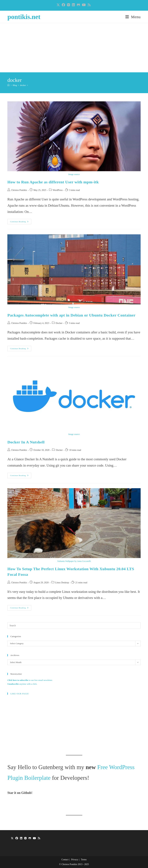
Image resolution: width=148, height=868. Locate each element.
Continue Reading (21, 222)
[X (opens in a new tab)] (59, 5)
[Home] (8, 85)
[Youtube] (34, 838)
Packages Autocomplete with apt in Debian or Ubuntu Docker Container (71, 315)
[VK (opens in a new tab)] (69, 5)
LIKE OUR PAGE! (20, 694)
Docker (59, 323)
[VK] (25, 838)
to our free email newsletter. (30, 680)
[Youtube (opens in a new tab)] (84, 5)
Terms (84, 860)
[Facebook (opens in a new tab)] (63, 5)
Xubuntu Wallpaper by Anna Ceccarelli (74, 561)
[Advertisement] (74, 48)
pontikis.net (24, 17)
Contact (65, 860)
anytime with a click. (22, 684)
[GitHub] (30, 838)
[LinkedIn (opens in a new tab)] (73, 5)
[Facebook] (17, 838)
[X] (12, 838)
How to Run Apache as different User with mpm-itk (53, 182)
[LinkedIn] (21, 838)
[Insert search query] (74, 625)
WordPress (58, 190)
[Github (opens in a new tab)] (78, 5)
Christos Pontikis (19, 190)
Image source (74, 174)
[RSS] (39, 838)
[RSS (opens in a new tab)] (89, 5)
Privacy (75, 860)
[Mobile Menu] (133, 17)
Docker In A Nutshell (26, 442)
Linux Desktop (62, 583)
